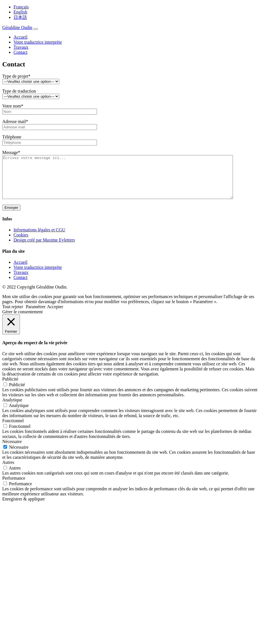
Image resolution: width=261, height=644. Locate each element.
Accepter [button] (55, 315)
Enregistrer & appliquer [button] (24, 507)
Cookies (21, 243)
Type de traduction (31, 94)
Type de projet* (31, 79)
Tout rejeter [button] (13, 315)
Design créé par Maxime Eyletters (44, 248)
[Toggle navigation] (36, 29)
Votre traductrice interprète (38, 42)
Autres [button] (8, 471)
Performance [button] (14, 487)
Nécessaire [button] (12, 450)
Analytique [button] (12, 408)
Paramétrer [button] (36, 315)
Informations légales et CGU (39, 238)
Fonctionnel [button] (13, 429)
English (20, 12)
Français (21, 7)
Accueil (21, 37)
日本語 (20, 17)
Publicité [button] (10, 387)
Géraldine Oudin (17, 27)
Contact (21, 52)
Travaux (21, 47)
